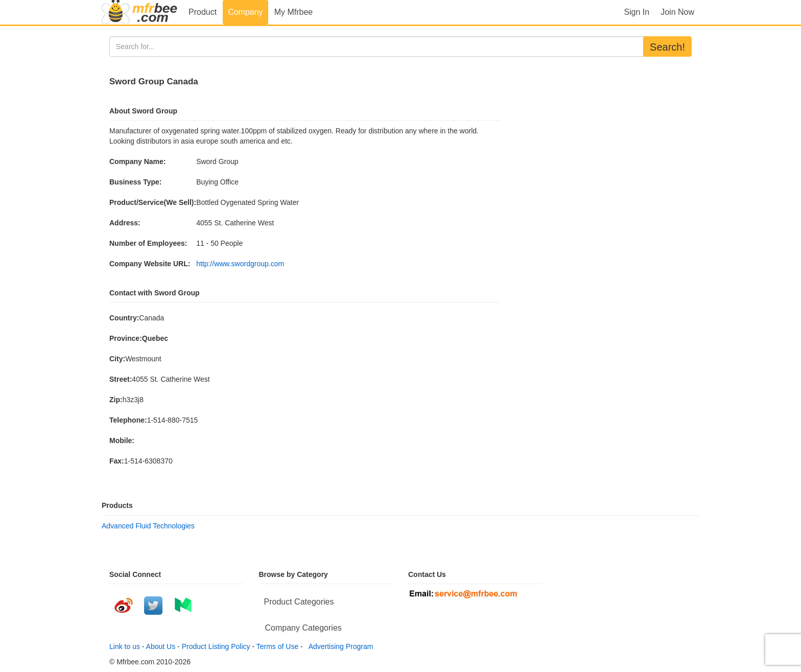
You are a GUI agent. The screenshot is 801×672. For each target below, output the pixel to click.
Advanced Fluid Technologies (148, 526)
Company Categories (303, 628)
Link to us (125, 646)
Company (245, 12)
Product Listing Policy (216, 646)
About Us (161, 646)
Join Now (677, 12)
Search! (667, 47)
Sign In (637, 12)
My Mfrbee (294, 12)
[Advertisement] (600, 138)
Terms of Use (277, 646)
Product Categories (299, 602)
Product (203, 12)
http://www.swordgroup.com (240, 264)
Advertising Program (339, 646)
